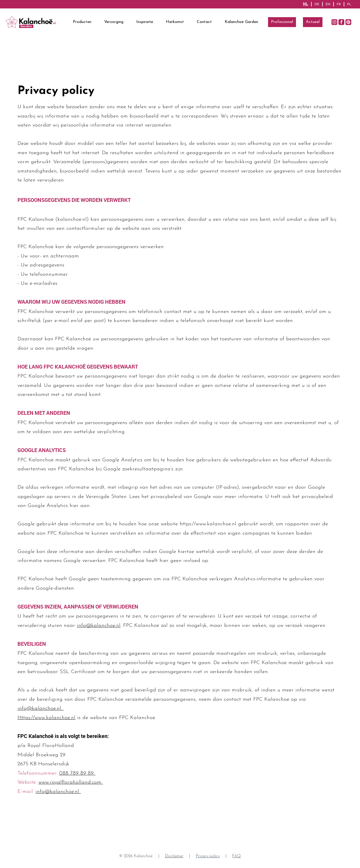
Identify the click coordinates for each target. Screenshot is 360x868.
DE (317, 4)
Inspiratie (145, 22)
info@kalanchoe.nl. (41, 708)
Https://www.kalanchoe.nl (46, 718)
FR (339, 4)
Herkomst (175, 22)
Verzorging (114, 22)
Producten (82, 22)
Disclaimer (174, 856)
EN (328, 4)
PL (349, 4)
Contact (204, 22)
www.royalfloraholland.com (71, 782)
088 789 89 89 (77, 773)
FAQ (236, 856)
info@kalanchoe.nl (99, 626)
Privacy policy (208, 856)
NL (306, 4)
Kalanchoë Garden (241, 22)
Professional (282, 22)
